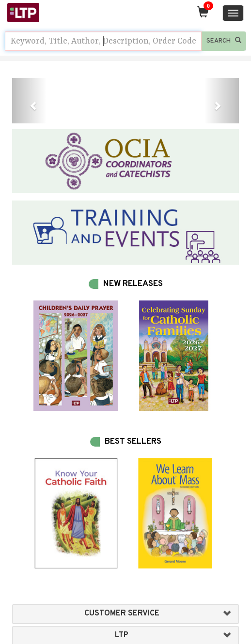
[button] (29, 101)
